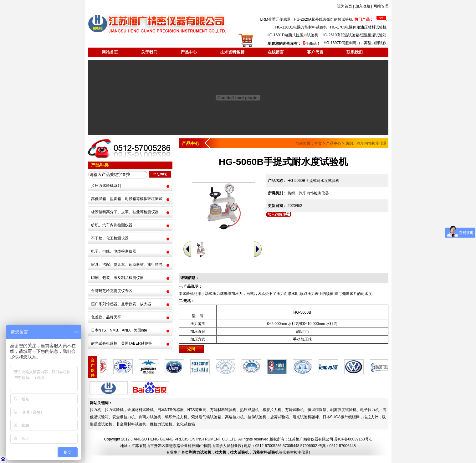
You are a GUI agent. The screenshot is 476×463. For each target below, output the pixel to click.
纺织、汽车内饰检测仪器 (112, 225)
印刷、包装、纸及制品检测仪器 (117, 278)
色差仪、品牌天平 (106, 317)
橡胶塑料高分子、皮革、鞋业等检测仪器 (125, 212)
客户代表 (315, 52)
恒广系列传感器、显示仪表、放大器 (121, 304)
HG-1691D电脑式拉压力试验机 (292, 35)
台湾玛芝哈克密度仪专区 (112, 291)
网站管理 (381, 6)
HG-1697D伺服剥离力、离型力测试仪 (355, 43)
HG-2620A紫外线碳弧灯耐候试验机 (323, 19)
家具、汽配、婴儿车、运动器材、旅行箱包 (127, 265)
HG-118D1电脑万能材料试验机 (301, 27)
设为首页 (345, 6)
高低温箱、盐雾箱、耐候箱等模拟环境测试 (127, 199)
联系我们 (355, 52)
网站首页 (110, 52)
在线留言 (276, 52)
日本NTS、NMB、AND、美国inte (119, 330)
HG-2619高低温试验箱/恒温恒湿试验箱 (354, 35)
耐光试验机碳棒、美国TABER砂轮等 (122, 343)
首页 (318, 143)
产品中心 (189, 52)
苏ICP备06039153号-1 (353, 439)
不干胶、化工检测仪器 (110, 238)
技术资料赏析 (232, 52)
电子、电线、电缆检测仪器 (114, 251)
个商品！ (294, 44)
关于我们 (149, 52)
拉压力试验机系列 (106, 186)
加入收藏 (363, 6)
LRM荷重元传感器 (275, 19)
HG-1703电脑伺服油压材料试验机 (358, 27)
